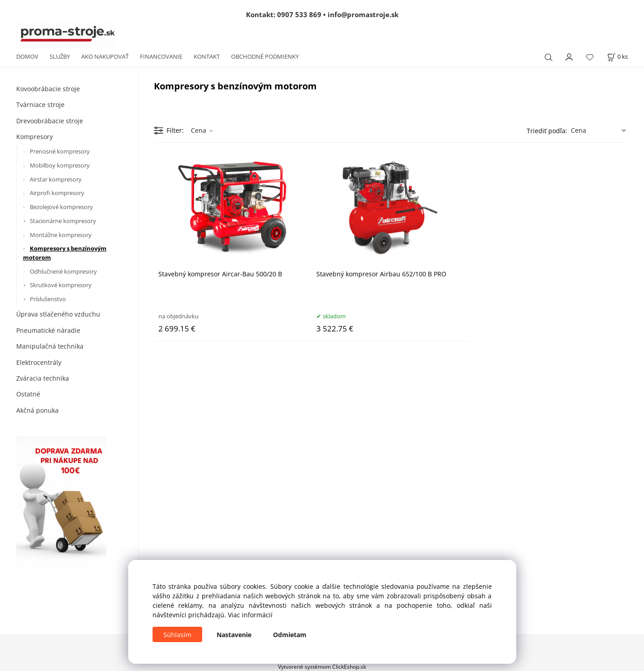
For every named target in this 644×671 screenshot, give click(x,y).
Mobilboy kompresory (60, 165)
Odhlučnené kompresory (63, 271)
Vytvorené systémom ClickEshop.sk (322, 666)
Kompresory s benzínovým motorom (65, 253)
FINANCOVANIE (161, 56)
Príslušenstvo (48, 299)
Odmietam (290, 635)
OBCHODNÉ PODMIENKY (265, 56)
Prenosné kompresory (60, 151)
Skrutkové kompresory (61, 285)
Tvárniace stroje (40, 105)
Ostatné (28, 394)
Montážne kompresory (61, 235)
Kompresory (35, 137)
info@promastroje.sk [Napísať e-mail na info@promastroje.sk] (363, 14)
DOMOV (27, 56)
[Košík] (617, 57)
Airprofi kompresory (57, 193)
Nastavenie (234, 635)
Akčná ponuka (37, 410)
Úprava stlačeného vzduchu (58, 314)
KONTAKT (207, 56)
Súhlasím (177, 635)
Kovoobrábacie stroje (48, 89)
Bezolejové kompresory (61, 207)
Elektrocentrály (39, 362)
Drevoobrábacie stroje (50, 121)
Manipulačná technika (50, 346)
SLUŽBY (60, 56)
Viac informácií (250, 615)
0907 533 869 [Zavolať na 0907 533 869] (299, 14)
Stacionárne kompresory (63, 221)
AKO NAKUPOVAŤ (105, 56)
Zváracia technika (43, 378)
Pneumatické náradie (48, 330)
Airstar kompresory (56, 179)
